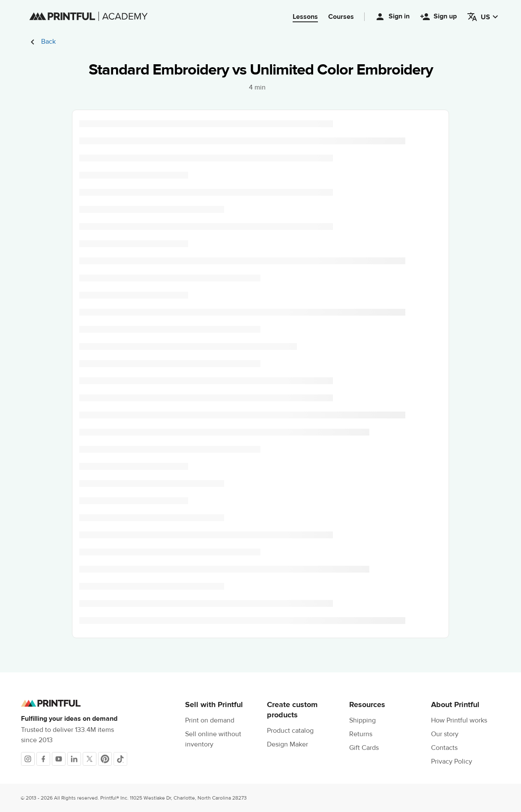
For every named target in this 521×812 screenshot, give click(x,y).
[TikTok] (120, 759)
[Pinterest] (105, 759)
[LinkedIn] (74, 759)
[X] (90, 759)
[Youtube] (59, 759)
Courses (341, 17)
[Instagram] (28, 759)
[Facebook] (43, 759)
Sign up (438, 17)
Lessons (305, 17)
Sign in (392, 17)
